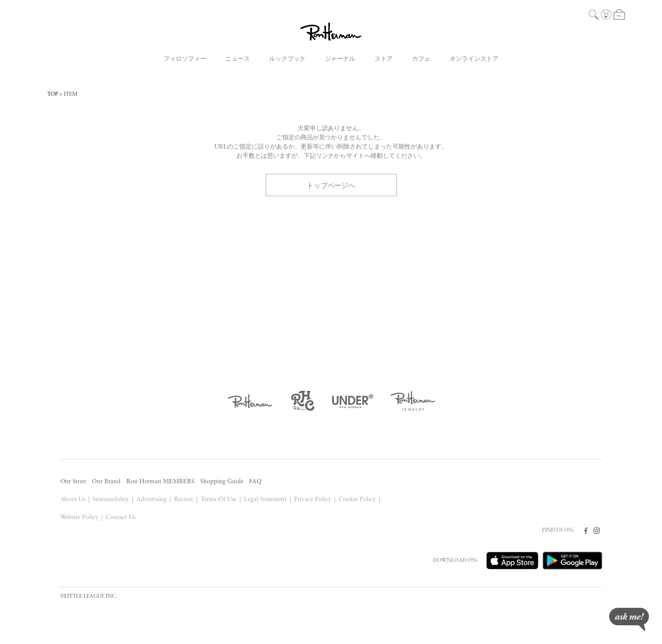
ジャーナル (340, 59)
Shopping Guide (222, 482)
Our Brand (106, 482)
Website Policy (80, 518)
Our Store (73, 482)
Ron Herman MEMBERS (160, 482)
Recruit (184, 500)
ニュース (238, 59)
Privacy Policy (313, 500)
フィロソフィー (185, 59)
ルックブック (288, 59)
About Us (73, 500)
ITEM (71, 94)
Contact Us (121, 518)
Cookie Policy (357, 500)
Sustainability (111, 500)
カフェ (421, 59)
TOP (53, 94)
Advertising (151, 500)
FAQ (255, 482)
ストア (384, 59)
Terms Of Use (218, 500)
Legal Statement (265, 500)
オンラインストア (474, 59)
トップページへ (331, 185)
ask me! (629, 619)
